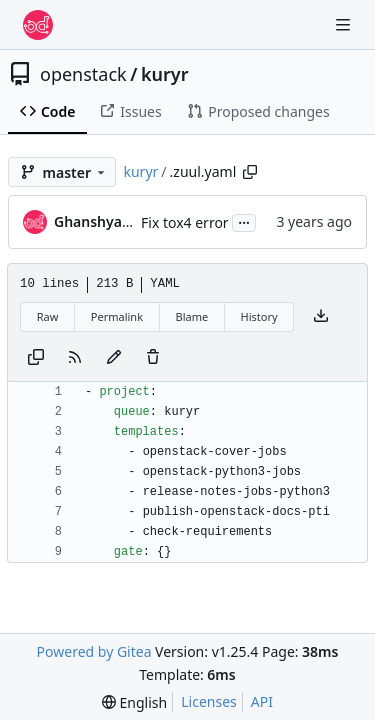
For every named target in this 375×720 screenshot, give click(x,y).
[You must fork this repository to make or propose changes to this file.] (114, 358)
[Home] (38, 25)
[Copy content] (36, 358)
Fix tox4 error (185, 222)
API (262, 701)
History (259, 316)
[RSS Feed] (75, 358)
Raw (48, 316)
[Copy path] (250, 172)
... (244, 221)
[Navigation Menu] (345, 24)
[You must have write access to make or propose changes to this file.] (153, 358)
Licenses (209, 701)
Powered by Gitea (94, 651)
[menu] (134, 702)
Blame (191, 316)
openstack (83, 74)
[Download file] (321, 317)
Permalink (117, 316)
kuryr (165, 74)
